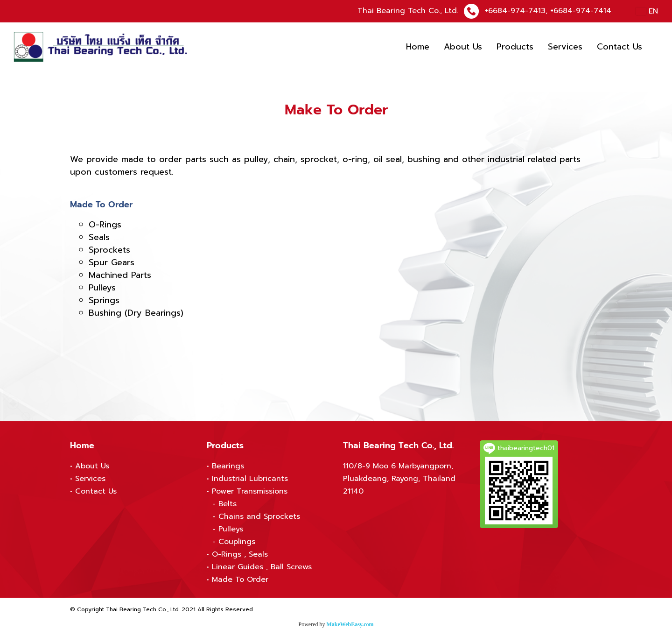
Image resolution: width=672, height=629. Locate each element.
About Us (463, 47)
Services (565, 47)
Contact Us (619, 47)
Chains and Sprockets (259, 516)
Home (418, 47)
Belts (227, 504)
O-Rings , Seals (240, 554)
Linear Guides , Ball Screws (262, 567)
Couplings (237, 542)
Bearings (228, 466)
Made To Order (240, 580)
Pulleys (231, 529)
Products (515, 47)
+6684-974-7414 (581, 11)
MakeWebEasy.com (350, 624)
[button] (658, 47)
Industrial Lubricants (250, 479)
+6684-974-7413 (515, 11)
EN (647, 11)
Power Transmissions (250, 491)
